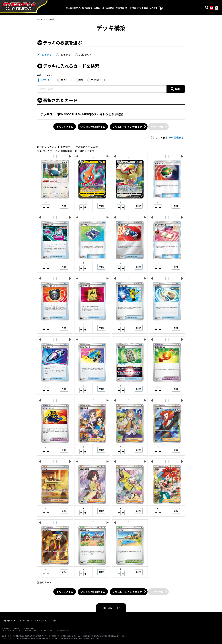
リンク (53, 620)
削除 (64, 206)
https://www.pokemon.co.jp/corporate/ (70, 638)
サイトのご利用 (24, 620)
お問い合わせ (8, 620)
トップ (40, 19)
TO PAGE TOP (111, 608)
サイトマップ (40, 620)
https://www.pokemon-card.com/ (27, 638)
